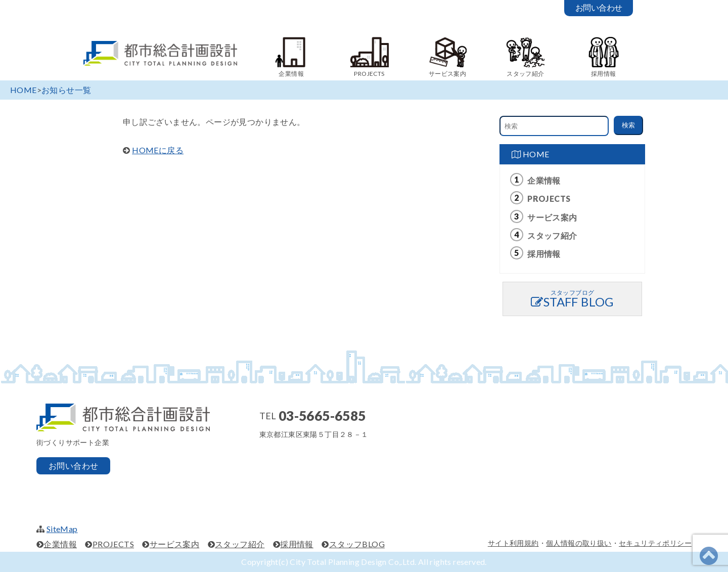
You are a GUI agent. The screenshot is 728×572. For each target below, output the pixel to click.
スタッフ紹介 (552, 235)
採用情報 (544, 254)
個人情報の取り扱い (579, 543)
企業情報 (544, 180)
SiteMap (62, 529)
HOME (530, 154)
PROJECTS (549, 199)
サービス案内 (552, 217)
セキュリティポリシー (655, 543)
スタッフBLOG (357, 544)
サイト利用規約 (513, 543)
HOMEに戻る (158, 150)
